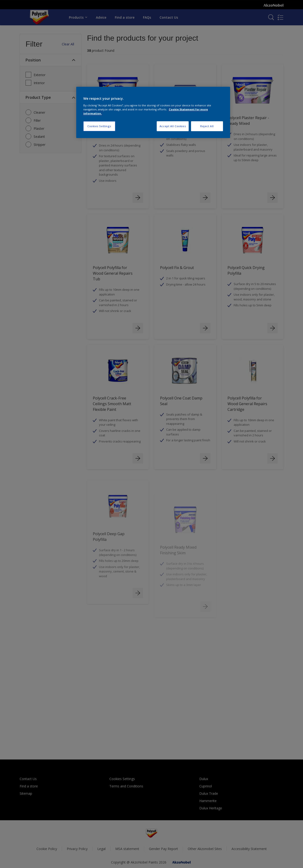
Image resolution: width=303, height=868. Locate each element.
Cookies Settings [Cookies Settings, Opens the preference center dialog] (99, 126)
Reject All (207, 126)
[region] (153, 112)
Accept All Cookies (173, 126)
